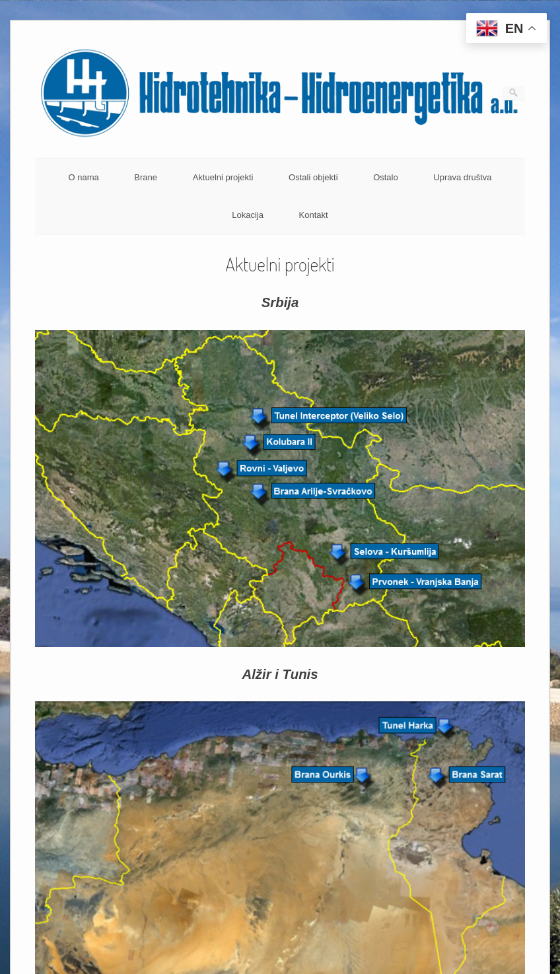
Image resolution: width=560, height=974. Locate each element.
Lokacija (248, 215)
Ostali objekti (313, 177)
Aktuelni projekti (223, 177)
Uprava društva (462, 177)
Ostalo (386, 177)
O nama (83, 177)
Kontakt (314, 215)
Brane (146, 177)
